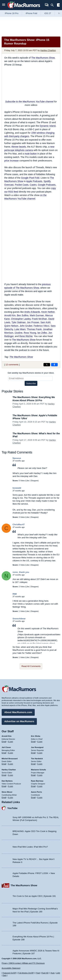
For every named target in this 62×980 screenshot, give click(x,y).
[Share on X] (47, 365)
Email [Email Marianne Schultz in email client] (33, 775)
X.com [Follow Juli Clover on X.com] (10, 753)
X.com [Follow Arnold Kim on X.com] (10, 742)
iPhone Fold (31, 13)
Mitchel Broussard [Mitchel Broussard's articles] (10, 759)
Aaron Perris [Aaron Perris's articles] (37, 792)
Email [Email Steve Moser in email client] (4, 797)
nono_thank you (21, 572)
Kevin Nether (48, 312)
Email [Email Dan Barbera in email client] (4, 786)
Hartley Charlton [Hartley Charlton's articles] (9, 770)
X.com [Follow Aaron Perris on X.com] (40, 797)
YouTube (12, 808)
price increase (11, 161)
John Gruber (26, 326)
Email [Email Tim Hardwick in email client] (33, 764)
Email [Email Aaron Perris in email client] (33, 797)
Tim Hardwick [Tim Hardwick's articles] (37, 759)
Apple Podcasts (34, 181)
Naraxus (17, 458)
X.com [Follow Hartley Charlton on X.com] (10, 775)
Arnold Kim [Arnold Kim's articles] (7, 736)
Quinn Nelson (11, 326)
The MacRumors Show (43, 58)
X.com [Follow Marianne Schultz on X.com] (40, 775)
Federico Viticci (41, 326)
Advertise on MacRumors (19, 721)
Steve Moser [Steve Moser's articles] (7, 792)
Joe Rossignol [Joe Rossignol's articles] (37, 747)
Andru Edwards (32, 312)
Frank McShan (39, 319)
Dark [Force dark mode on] (5, 975)
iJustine (18, 333)
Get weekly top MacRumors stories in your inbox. (31, 373)
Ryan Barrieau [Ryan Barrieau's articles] (37, 781)
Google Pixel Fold (30, 178)
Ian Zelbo (42, 333)
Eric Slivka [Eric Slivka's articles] (36, 736)
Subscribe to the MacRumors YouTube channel (29, 102)
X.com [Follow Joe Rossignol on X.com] (40, 753)
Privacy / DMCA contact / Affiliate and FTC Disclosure (23, 963)
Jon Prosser (33, 322)
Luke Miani (20, 329)
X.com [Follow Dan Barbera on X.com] (10, 786)
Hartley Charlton (48, 50)
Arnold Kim (10, 315)
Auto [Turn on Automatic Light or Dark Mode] (53, 973)
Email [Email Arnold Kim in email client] (4, 742)
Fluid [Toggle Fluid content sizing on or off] (38, 973)
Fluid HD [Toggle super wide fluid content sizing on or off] (45, 973)
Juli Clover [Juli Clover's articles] (6, 747)
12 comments (12, 365)
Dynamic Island (48, 126)
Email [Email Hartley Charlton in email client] (4, 775)
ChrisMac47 (19, 524)
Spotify (47, 181)
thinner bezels (19, 147)
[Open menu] (4, 5)
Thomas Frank (34, 329)
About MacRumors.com (18, 712)
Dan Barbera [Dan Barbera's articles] (7, 781)
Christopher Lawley (21, 319)
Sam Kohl (45, 322)
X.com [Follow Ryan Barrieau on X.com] (40, 786)
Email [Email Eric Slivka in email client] (33, 742)
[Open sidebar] (58, 5)
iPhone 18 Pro (12, 13)
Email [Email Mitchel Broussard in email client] (4, 764)
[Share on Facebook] (54, 365)
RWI (15, 594)
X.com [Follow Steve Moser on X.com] (10, 797)
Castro (33, 185)
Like (28, 481)
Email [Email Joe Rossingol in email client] (33, 753)
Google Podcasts (47, 185)
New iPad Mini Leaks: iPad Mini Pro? (30, 847)
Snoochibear (19, 619)
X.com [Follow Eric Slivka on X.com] (40, 742)
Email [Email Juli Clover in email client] (4, 753)
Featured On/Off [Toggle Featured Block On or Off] (9, 973)
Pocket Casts (22, 185)
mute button (31, 154)
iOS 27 (48, 13)
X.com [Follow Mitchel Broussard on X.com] (10, 764)
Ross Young (30, 333)
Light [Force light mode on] (58, 973)
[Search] (53, 5)
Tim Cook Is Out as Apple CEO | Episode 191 (34, 896)
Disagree (34, 481)
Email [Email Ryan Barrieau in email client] (33, 786)
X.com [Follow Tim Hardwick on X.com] (40, 764)
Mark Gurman (37, 315)
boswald (17, 488)
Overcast (9, 185)
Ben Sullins (23, 315)
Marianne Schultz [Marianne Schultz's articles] (39, 770)
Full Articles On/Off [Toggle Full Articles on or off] (26, 973)
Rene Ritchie (26, 336)
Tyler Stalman (19, 322)
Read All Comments (31, 666)
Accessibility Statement (11, 968)
